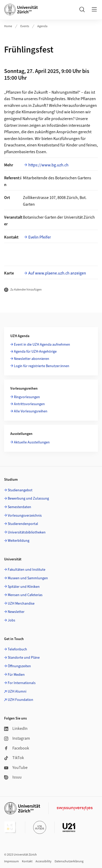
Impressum (11, 861)
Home (8, 26)
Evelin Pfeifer (40, 237)
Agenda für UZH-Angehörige (35, 352)
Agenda (42, 26)
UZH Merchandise (21, 604)
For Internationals (22, 683)
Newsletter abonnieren (32, 359)
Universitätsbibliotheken (27, 532)
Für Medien (16, 675)
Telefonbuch (17, 649)
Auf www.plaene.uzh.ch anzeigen (57, 273)
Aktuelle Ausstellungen (32, 442)
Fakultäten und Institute (27, 570)
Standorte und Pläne (24, 658)
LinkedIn (16, 729)
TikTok (14, 758)
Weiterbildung (19, 541)
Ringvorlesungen (27, 397)
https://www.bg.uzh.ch (48, 165)
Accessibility (44, 861)
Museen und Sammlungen (28, 578)
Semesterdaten (19, 507)
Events (25, 26)
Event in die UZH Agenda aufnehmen (42, 345)
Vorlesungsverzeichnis (25, 516)
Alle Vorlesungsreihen (31, 411)
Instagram (17, 738)
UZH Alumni (17, 692)
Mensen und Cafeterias (25, 595)
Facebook (17, 748)
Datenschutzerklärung (69, 861)
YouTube (16, 768)
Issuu (13, 777)
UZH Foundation (20, 700)
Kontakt (27, 861)
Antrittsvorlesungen (29, 404)
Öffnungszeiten (19, 666)
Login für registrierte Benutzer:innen (42, 366)
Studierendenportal (23, 524)
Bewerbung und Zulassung (28, 499)
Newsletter (16, 612)
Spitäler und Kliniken (24, 587)
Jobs (11, 620)
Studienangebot (20, 490)
